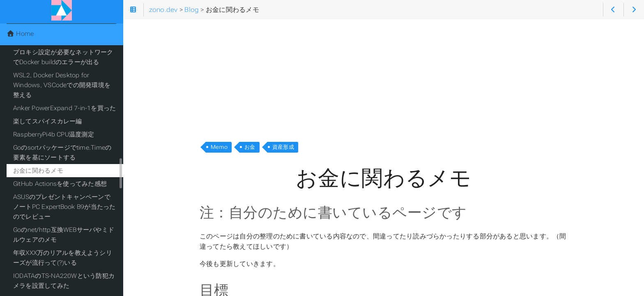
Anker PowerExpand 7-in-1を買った (64, 108)
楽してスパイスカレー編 (48, 121)
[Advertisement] (384, 77)
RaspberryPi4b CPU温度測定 (54, 134)
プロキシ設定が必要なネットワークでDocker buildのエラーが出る (63, 57)
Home (20, 34)
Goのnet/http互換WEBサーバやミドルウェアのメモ (64, 235)
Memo (219, 147)
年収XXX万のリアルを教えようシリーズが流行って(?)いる (63, 258)
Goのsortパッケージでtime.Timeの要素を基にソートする (62, 153)
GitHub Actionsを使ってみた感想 (60, 184)
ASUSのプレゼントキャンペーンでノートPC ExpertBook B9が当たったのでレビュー (64, 207)
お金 (250, 147)
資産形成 (283, 147)
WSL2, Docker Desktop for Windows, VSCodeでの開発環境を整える (62, 85)
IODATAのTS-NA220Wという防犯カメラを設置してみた (64, 281)
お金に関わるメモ (38, 171)
